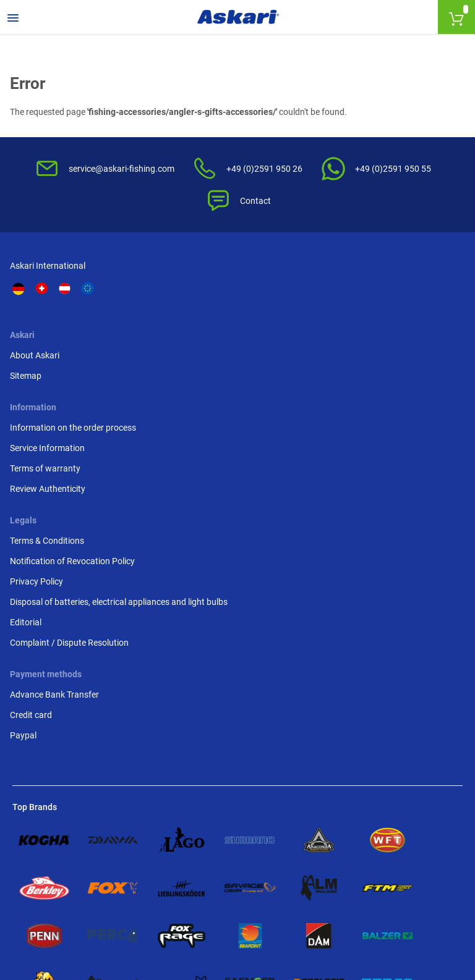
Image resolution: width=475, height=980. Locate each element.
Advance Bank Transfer (57, 502)
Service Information (282, 333)
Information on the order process (292, 306)
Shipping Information (149, 913)
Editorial (377, 420)
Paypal (26, 543)
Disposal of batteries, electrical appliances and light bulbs (408, 387)
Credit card (33, 522)
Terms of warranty (280, 353)
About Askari (153, 300)
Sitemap (144, 320)
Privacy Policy (388, 353)
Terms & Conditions (398, 300)
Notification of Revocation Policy (411, 327)
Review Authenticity (283, 374)
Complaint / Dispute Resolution (399, 447)
